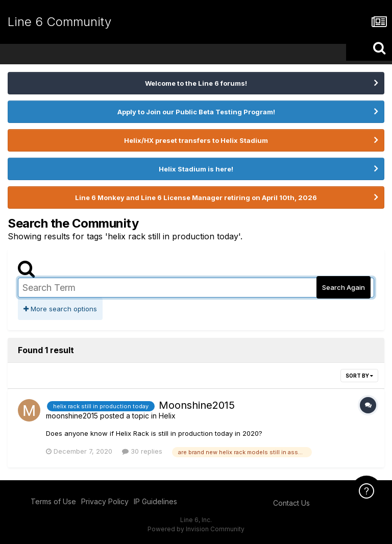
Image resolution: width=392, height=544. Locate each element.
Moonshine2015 (197, 405)
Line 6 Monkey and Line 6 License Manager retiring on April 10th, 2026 (196, 197)
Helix (167, 416)
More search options (60, 309)
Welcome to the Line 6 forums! (196, 83)
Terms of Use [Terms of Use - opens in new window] (53, 501)
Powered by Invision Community (196, 529)
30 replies (142, 451)
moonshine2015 (72, 416)
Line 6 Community (59, 22)
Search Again (344, 287)
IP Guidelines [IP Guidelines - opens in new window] (155, 501)
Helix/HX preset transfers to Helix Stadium (196, 140)
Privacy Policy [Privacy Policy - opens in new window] (105, 501)
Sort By (359, 376)
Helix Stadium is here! (196, 169)
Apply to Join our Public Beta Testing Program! (196, 112)
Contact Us (291, 503)
